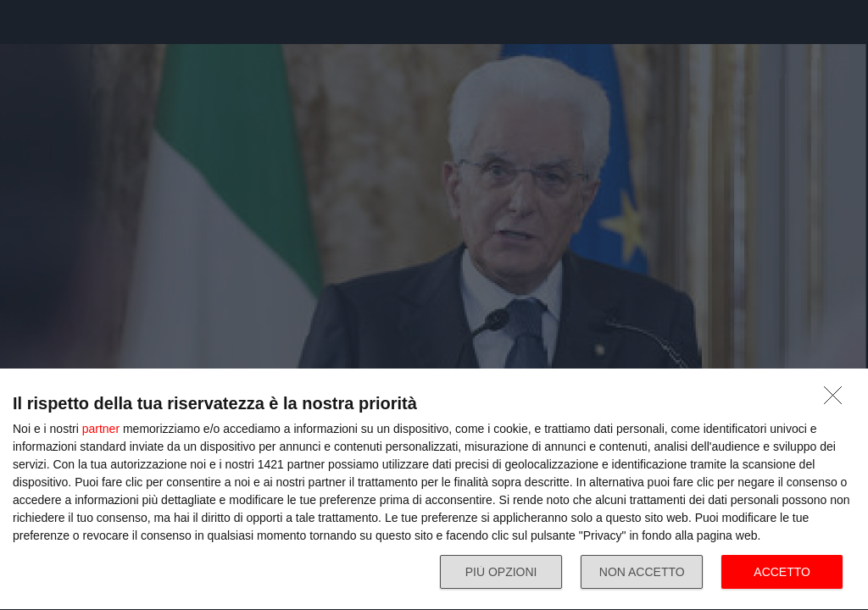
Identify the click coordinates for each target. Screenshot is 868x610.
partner (101, 429)
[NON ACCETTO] (837, 400)
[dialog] (434, 490)
